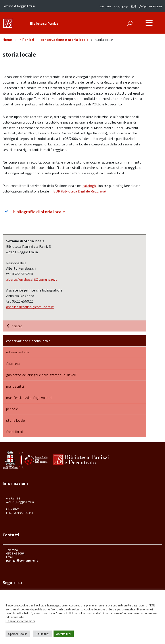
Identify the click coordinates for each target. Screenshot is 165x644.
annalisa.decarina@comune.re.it (30, 307)
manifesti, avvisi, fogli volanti (29, 398)
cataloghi (89, 186)
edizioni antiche (18, 352)
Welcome (106, 6)
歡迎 (134, 6)
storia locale (15, 420)
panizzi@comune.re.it (22, 560)
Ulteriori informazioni (20, 621)
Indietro (14, 326)
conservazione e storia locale (64, 40)
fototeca (13, 364)
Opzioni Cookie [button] (18, 634)
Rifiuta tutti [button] (42, 634)
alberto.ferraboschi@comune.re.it (32, 279)
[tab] (74, 212)
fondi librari (15, 432)
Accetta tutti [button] (64, 634)
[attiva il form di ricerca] (130, 23)
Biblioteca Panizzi (45, 23)
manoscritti (15, 386)
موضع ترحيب (121, 6)
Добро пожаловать (151, 6)
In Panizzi (26, 40)
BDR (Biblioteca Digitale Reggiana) (80, 191)
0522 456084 (15, 553)
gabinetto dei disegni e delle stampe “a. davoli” (42, 375)
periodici (12, 409)
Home (7, 40)
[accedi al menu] (149, 23)
